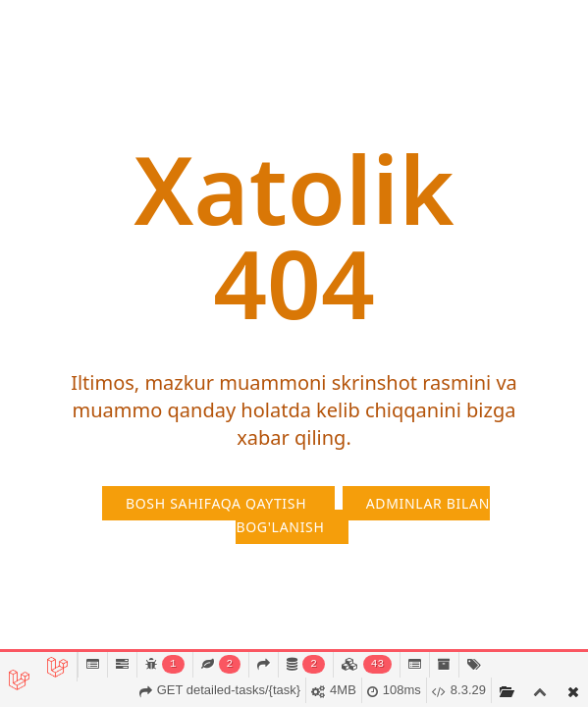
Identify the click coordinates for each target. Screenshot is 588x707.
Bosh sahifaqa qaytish (218, 503)
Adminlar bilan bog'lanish (363, 515)
